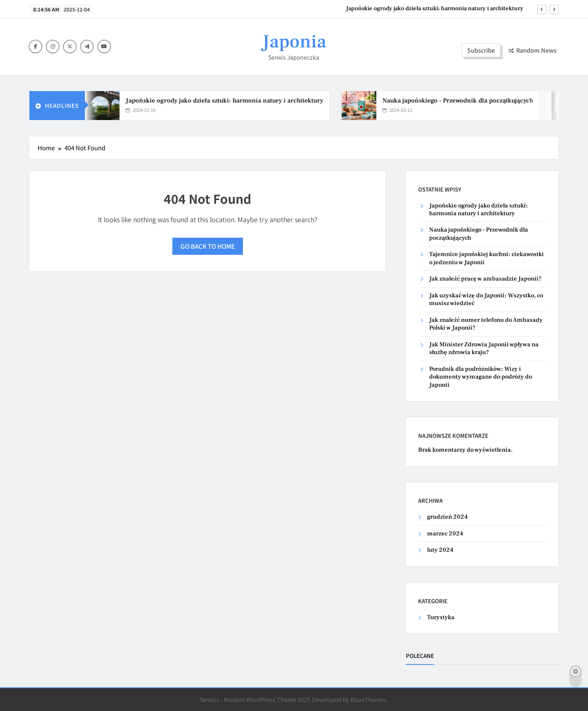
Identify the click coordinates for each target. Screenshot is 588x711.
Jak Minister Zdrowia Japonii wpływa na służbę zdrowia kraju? (484, 348)
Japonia (294, 42)
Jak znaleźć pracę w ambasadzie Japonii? (485, 279)
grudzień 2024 (447, 517)
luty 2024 (440, 550)
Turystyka (441, 617)
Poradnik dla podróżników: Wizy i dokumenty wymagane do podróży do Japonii (481, 377)
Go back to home (208, 246)
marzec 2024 (445, 534)
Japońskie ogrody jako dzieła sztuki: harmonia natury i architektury (435, 9)
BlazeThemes (368, 699)
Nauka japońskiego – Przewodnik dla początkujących (462, 100)
